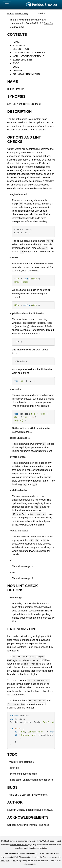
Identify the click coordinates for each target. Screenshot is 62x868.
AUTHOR (18, 70)
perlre (43, 551)
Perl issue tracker (50, 857)
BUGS (16, 67)
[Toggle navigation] (7, 5)
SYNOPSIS (19, 45)
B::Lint (11, 14)
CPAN (25, 14)
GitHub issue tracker (19, 845)
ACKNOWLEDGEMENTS (26, 74)
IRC (14, 861)
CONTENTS (17, 34)
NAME (16, 42)
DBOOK (43, 841)
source (18, 14)
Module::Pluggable (23, 640)
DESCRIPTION (21, 49)
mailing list (5, 861)
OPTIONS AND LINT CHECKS (29, 53)
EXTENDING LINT (22, 60)
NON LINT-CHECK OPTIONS (28, 56)
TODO (16, 63)
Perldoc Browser (42, 5)
